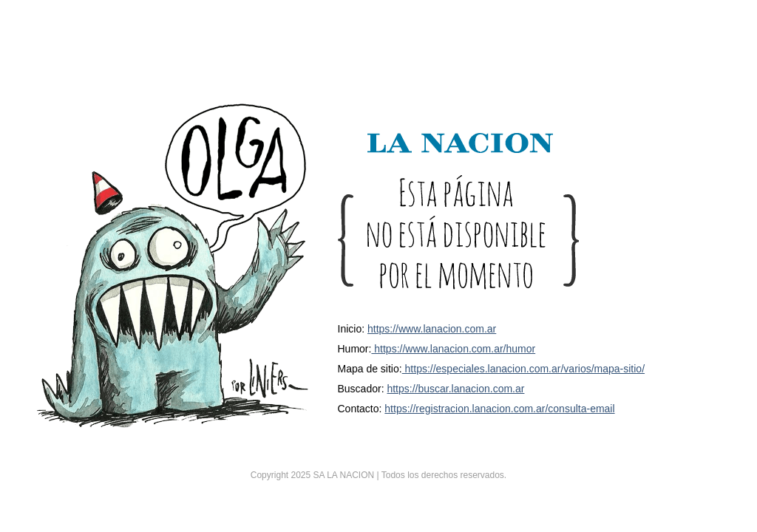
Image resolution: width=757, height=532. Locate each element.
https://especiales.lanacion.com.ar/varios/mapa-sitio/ (523, 369)
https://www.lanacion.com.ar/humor (453, 349)
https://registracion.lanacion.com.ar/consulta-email (499, 409)
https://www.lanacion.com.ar (432, 329)
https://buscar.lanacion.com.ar (455, 389)
